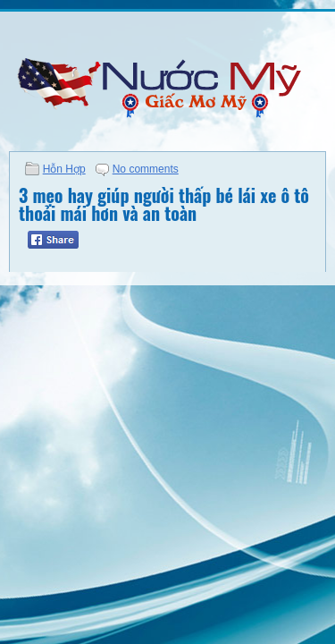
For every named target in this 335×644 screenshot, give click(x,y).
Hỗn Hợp (64, 169)
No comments (146, 169)
